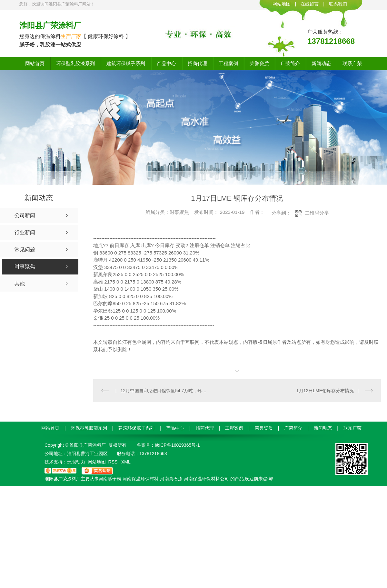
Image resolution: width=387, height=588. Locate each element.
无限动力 (76, 462)
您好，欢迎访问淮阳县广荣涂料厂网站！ (57, 4)
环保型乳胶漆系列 (75, 63)
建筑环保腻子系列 (126, 63)
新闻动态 (321, 63)
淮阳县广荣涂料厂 (50, 25)
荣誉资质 (259, 63)
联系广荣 (352, 63)
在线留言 (310, 4)
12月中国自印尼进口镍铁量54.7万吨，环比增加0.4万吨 (165, 391)
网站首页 (35, 63)
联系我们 (338, 4)
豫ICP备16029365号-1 (177, 445)
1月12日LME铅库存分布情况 (325, 391)
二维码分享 (317, 213)
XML (126, 462)
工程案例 (228, 63)
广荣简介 (290, 63)
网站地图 (282, 4)
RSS (114, 462)
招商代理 (197, 63)
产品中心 (166, 63)
